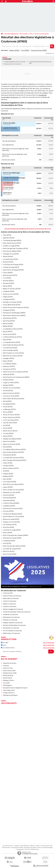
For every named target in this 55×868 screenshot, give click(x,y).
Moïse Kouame (8, 675)
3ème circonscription (42, 34)
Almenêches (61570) (10, 318)
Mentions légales (48, 848)
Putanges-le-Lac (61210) (11, 254)
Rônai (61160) (7, 447)
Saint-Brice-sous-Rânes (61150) (13, 484)
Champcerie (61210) (9, 455)
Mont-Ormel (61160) (10, 554)
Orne (31, 34)
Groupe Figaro (20, 849)
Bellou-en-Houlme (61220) (12, 289)
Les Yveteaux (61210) (10, 525)
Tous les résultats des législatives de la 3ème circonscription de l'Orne (27, 229)
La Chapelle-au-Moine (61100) (13, 329)
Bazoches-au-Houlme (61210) (13, 356)
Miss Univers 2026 (9, 671)
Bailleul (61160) (8, 326)
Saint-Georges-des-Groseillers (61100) (15, 248)
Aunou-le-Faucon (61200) (11, 415)
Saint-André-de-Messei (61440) (13, 345)
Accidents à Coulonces (10, 615)
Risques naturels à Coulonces (13, 623)
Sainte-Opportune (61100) (11, 417)
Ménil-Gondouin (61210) (11, 468)
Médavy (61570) (8, 476)
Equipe (17, 846)
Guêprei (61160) (14, 50)
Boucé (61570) (8, 332)
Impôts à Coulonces (10, 606)
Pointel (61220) (8, 391)
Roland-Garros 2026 (10, 673)
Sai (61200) (6, 425)
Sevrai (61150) (7, 401)
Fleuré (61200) (8, 436)
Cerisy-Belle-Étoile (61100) (12, 305)
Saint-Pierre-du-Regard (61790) (13, 270)
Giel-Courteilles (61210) (10, 350)
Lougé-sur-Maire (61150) (11, 383)
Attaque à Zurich (9, 680)
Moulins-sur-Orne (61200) (11, 388)
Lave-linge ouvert (9, 690)
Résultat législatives (11, 34)
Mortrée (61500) (8, 281)
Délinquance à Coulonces (11, 617)
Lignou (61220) (8, 487)
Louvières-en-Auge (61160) (12, 530)
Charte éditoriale (24, 846)
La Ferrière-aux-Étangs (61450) (13, 265)
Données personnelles (17, 848)
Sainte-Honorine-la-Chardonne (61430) (16, 308)
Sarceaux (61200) (8, 283)
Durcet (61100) (8, 407)
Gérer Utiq (40, 848)
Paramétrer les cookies (30, 848)
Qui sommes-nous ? (8, 846)
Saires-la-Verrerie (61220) (11, 393)
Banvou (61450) (8, 324)
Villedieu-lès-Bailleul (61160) (12, 439)
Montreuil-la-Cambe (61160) (12, 538)
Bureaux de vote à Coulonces (13, 64)
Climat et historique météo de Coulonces (17, 612)
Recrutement (6, 848)
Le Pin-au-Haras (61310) (11, 420)
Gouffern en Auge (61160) (11, 246)
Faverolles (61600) (9, 501)
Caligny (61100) (8, 297)
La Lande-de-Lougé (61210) (12, 549)
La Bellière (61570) (9, 506)
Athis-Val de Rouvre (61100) (12, 243)
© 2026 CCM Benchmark (32, 849)
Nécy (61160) (7, 340)
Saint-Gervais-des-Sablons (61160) (14, 546)
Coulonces (32, 62)
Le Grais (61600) (8, 433)
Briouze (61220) (8, 262)
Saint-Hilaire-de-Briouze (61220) (13, 399)
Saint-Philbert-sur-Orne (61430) (13, 517)
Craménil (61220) (8, 495)
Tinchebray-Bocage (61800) (12, 240)
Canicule (6, 666)
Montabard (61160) (9, 404)
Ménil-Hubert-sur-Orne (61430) (13, 353)
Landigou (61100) (8, 358)
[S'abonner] (27, 652)
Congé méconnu (9, 693)
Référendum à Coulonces (11, 633)
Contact (37, 846)
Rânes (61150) (7, 286)
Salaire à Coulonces (9, 604)
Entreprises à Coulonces (11, 628)
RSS (51, 846)
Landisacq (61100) (9, 299)
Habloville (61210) (9, 374)
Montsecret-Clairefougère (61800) (14, 313)
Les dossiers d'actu (8, 648)
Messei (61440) (8, 257)
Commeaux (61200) (9, 482)
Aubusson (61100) (9, 366)
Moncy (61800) (8, 412)
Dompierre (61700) (9, 369)
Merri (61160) (7, 479)
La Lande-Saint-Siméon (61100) (13, 458)
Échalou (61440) (8, 380)
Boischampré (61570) (10, 275)
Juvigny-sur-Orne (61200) (11, 522)
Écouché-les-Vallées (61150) (12, 251)
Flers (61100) (7, 235)
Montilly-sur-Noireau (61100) (12, 302)
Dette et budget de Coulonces (13, 609)
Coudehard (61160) (9, 541)
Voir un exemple (49, 643)
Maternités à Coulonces (11, 598)
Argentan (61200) (9, 238)
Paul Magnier (8, 685)
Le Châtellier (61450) (10, 364)
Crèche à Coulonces (10, 601)
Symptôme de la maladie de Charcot (15, 688)
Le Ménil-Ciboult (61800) (11, 503)
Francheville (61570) (9, 498)
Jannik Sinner (8, 678)
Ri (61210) (6, 471)
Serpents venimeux (10, 663)
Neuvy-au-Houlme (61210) (12, 444)
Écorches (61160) (8, 527)
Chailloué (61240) (9, 291)
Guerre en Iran (8, 668)
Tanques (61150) (8, 466)
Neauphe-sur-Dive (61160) (12, 492)
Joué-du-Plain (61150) (10, 423)
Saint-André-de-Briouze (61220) (13, 452)
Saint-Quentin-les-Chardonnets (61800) (16, 377)
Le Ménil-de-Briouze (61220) (12, 337)
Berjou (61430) (8, 361)
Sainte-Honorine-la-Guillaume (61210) (15, 372)
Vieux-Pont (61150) (9, 441)
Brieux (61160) (7, 533)
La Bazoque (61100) (9, 409)
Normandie (24, 34)
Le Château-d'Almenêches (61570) (14, 450)
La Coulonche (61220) (10, 348)
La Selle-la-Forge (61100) (11, 267)
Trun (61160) (25, 50)
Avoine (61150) (8, 428)
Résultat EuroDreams (10, 695)
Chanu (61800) (8, 273)
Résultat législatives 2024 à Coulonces (15, 62)
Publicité (32, 846)
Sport (4, 645)
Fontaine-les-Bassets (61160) (12, 514)
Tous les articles (45, 846)
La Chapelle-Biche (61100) (11, 342)
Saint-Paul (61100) (9, 321)
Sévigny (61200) (8, 385)
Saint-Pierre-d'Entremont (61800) (14, 316)
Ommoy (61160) (8, 511)
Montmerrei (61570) (10, 334)
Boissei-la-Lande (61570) (11, 519)
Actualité (5, 643)
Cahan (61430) (8, 463)
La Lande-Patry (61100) (10, 259)
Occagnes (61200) (9, 310)
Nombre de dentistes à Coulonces (14, 625)
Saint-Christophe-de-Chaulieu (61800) (15, 535)
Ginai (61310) (7, 543)
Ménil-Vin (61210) (9, 551)
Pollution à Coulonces (10, 620)
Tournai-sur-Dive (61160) (39, 50)
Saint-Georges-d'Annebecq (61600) (14, 460)
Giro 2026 (6, 683)
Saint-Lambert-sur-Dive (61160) (13, 490)
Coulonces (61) (8, 593)
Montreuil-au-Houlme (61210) (13, 509)
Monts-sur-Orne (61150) (11, 294)
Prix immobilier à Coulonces (12, 631)
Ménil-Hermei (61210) (10, 431)
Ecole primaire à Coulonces (12, 596)
